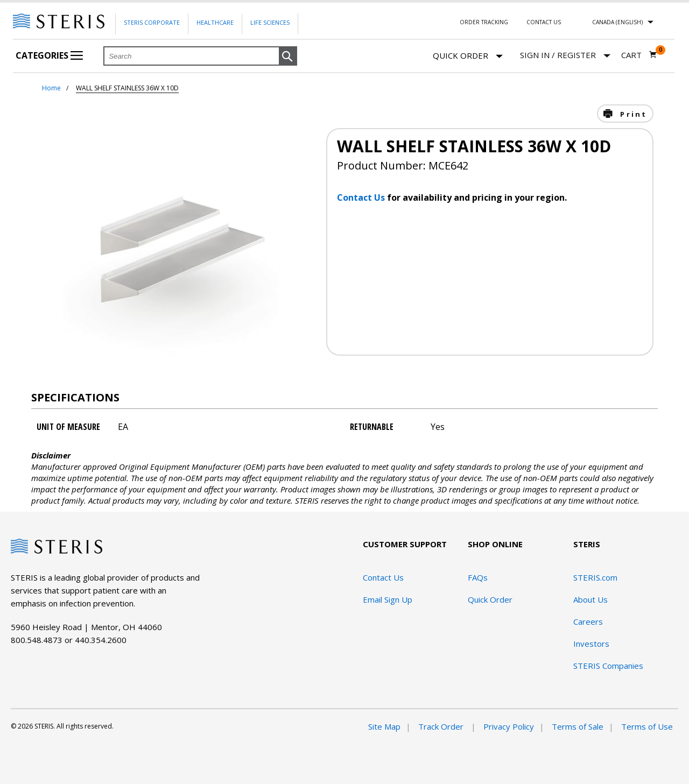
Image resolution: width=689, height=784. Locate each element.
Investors (591, 644)
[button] (288, 56)
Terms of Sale (578, 726)
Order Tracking (484, 22)
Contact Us (544, 22)
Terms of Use (647, 726)
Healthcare (215, 22)
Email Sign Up (388, 599)
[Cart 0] (639, 55)
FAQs (478, 577)
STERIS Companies (608, 666)
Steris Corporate (152, 22)
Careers (588, 621)
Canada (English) (617, 22)
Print (632, 114)
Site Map (384, 726)
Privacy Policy (509, 726)
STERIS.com (595, 577)
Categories (49, 55)
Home (51, 88)
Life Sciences (270, 22)
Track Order (442, 726)
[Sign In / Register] (565, 55)
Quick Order (468, 56)
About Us (590, 599)
